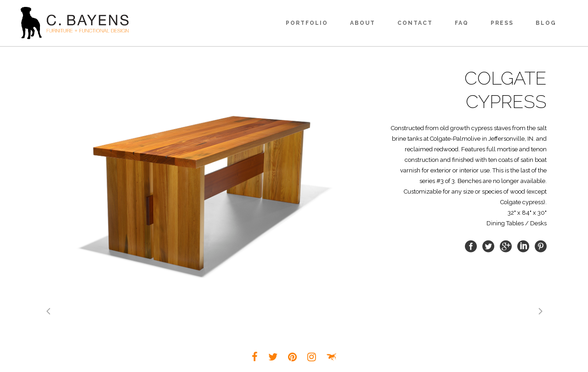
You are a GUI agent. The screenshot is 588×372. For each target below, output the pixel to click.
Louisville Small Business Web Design (332, 357)
